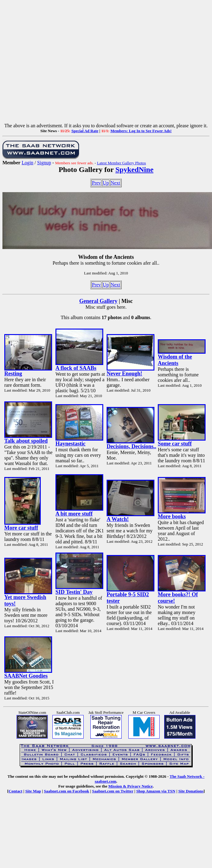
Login (28, 163)
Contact (15, 791)
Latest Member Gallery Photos (121, 163)
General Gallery (98, 301)
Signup (44, 163)
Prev (96, 183)
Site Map (33, 791)
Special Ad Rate (85, 131)
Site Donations (191, 791)
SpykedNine (134, 170)
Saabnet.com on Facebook (66, 791)
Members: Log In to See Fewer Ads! (141, 131)
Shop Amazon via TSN (156, 791)
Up (106, 183)
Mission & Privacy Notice (131, 786)
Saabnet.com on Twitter (113, 791)
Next (115, 183)
